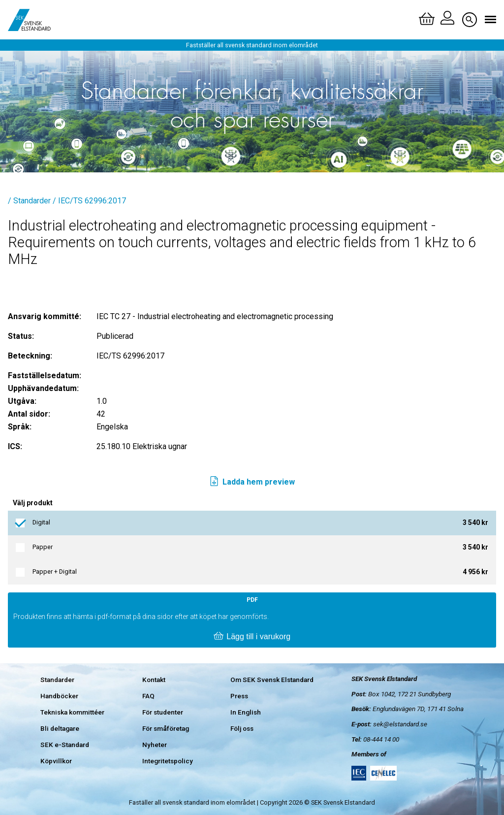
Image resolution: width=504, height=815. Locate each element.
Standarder (57, 680)
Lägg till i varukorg (252, 637)
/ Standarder (29, 201)
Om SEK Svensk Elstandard (272, 680)
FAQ (148, 696)
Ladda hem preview (252, 482)
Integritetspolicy (168, 761)
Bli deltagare (60, 728)
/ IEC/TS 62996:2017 (89, 201)
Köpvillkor (56, 761)
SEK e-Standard (65, 745)
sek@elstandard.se (400, 724)
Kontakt (154, 680)
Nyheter (155, 745)
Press (239, 696)
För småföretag (166, 728)
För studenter (163, 712)
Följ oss (242, 728)
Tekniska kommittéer (72, 712)
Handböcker (59, 696)
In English (246, 712)
